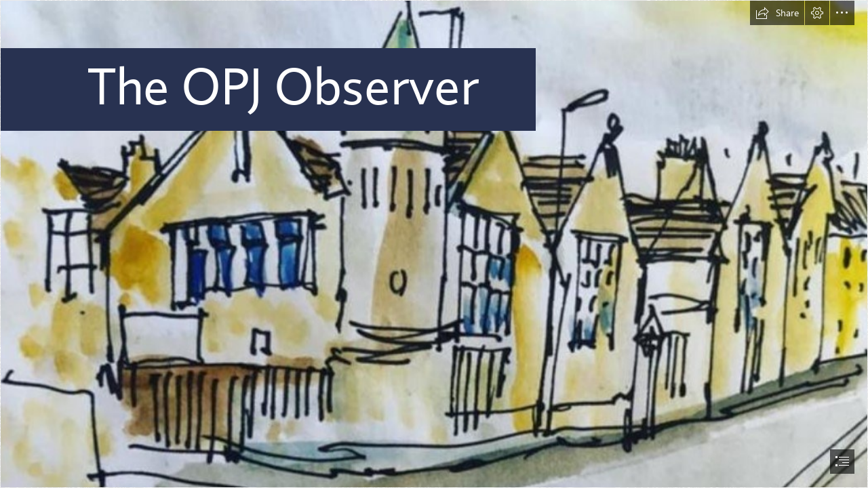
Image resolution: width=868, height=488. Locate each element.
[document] (434, 244)
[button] (777, 13)
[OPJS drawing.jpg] (434, 244)
